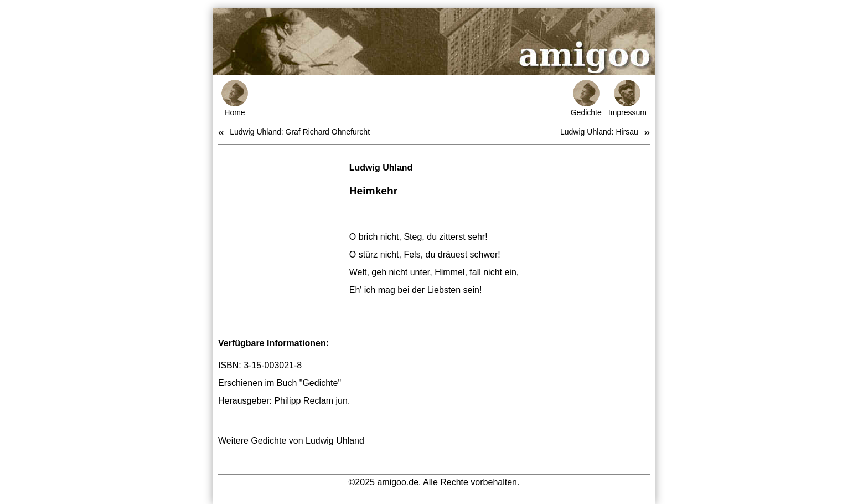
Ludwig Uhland (381, 168)
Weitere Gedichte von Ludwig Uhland (291, 441)
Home (235, 98)
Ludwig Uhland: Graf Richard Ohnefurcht (300, 132)
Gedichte (586, 98)
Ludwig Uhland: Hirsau (599, 132)
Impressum (627, 98)
